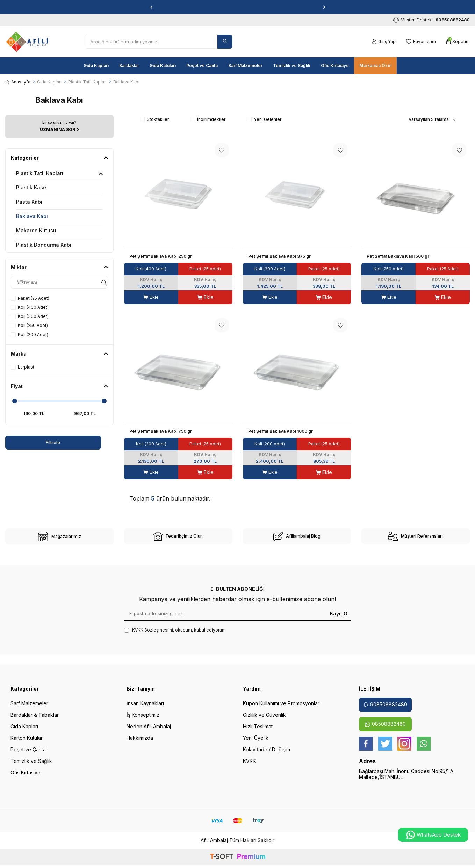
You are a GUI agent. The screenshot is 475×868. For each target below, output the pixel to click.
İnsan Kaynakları (145, 708)
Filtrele (32, 442)
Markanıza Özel (375, 65)
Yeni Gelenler (264, 119)
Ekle (151, 297)
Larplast (23, 367)
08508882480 (385, 728)
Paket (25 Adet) (30, 298)
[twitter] (385, 748)
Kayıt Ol (339, 618)
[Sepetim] (458, 42)
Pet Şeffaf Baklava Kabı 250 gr (161, 256)
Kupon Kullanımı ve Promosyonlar (281, 708)
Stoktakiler (154, 119)
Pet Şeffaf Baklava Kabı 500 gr (398, 256)
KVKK (249, 765)
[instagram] (404, 748)
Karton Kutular (27, 742)
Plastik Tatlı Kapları (87, 82)
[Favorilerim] (421, 42)
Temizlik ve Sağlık (292, 65)
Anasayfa (18, 82)
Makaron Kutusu (36, 230)
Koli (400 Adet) (30, 307)
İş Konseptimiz (143, 719)
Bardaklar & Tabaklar (35, 719)
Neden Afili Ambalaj (149, 731)
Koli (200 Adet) (30, 334)
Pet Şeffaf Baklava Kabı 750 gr (161, 431)
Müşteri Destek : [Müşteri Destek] (431, 20)
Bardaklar (129, 65)
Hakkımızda (140, 742)
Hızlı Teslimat (258, 731)
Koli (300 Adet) (30, 316)
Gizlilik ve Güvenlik (264, 719)
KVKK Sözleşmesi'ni (153, 634)
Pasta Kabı (29, 202)
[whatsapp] (424, 748)
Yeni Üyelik (256, 742)
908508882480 (385, 709)
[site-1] (59, 539)
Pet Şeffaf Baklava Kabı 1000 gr (280, 431)
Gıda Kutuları (163, 65)
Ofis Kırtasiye (335, 65)
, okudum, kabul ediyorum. (175, 635)
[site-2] (178, 538)
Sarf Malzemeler (245, 65)
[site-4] (416, 538)
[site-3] (297, 538)
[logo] (27, 42)
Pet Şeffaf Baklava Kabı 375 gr (279, 256)
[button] (151, 7)
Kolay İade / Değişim (267, 754)
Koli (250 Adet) (29, 325)
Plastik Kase (31, 187)
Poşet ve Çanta (202, 65)
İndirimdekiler (208, 119)
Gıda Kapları (96, 65)
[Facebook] (366, 748)
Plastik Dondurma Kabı (44, 245)
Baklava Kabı (32, 216)
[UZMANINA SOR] (59, 126)
